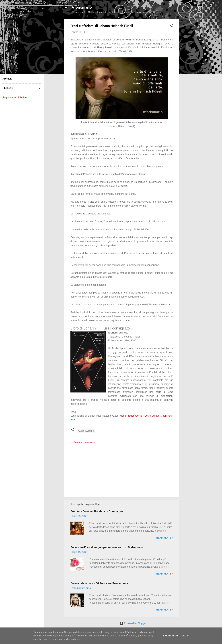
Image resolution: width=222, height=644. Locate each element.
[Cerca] (200, 8)
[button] (171, 26)
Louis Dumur (152, 416)
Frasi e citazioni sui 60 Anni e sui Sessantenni (99, 583)
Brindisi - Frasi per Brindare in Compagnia (97, 511)
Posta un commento (84, 442)
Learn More (171, 636)
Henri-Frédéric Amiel (131, 416)
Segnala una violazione (15, 98)
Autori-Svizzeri (86, 431)
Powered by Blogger (133, 623)
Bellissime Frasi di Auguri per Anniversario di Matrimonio (107, 547)
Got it (186, 636)
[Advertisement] (192, 66)
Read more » (165, 538)
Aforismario (82, 7)
